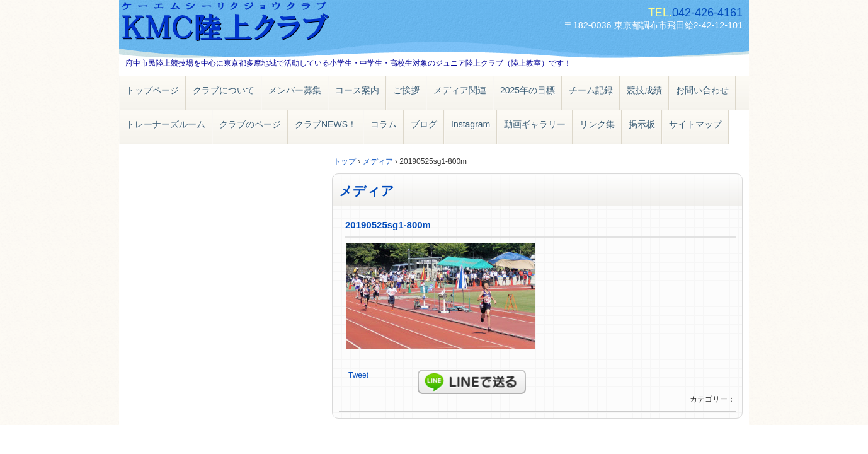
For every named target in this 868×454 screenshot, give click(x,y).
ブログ (424, 124)
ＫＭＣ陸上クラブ (264, 24)
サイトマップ (695, 124)
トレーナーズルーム (166, 124)
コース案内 (357, 90)
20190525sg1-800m (388, 225)
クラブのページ (250, 124)
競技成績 (644, 90)
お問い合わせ (702, 90)
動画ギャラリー (535, 124)
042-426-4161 (707, 13)
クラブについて (224, 90)
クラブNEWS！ (326, 124)
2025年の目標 (528, 90)
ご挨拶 (406, 90)
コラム (384, 124)
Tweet (358, 375)
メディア (367, 191)
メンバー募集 (295, 90)
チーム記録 (591, 90)
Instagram (471, 124)
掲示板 (642, 124)
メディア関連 (460, 90)
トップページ (152, 90)
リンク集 (597, 124)
